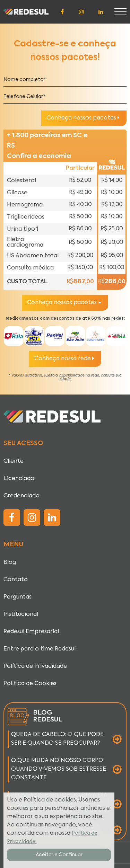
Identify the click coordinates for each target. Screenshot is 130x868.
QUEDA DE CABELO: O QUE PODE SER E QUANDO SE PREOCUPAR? (57, 739)
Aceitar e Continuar (59, 855)
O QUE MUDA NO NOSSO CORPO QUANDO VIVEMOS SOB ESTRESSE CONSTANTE (59, 769)
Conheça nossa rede (64, 358)
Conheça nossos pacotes (83, 118)
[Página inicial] (26, 12)
